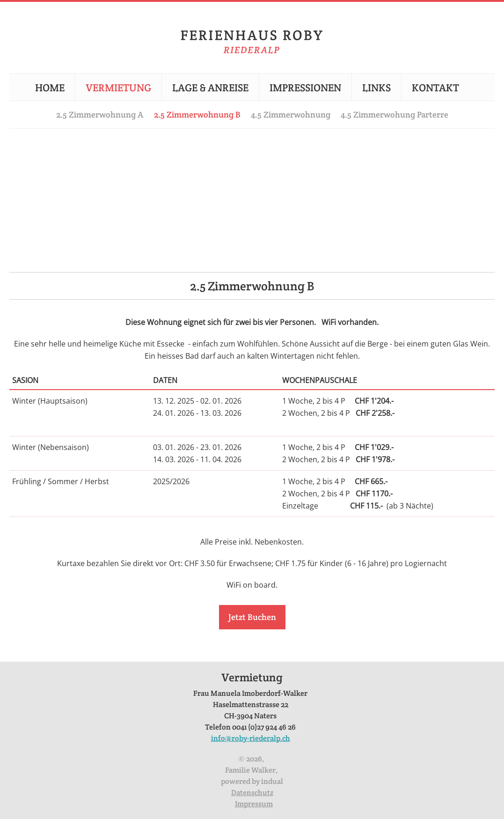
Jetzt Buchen (252, 617)
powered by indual (252, 781)
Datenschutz (252, 793)
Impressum (254, 804)
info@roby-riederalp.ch (251, 738)
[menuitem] (55, 88)
